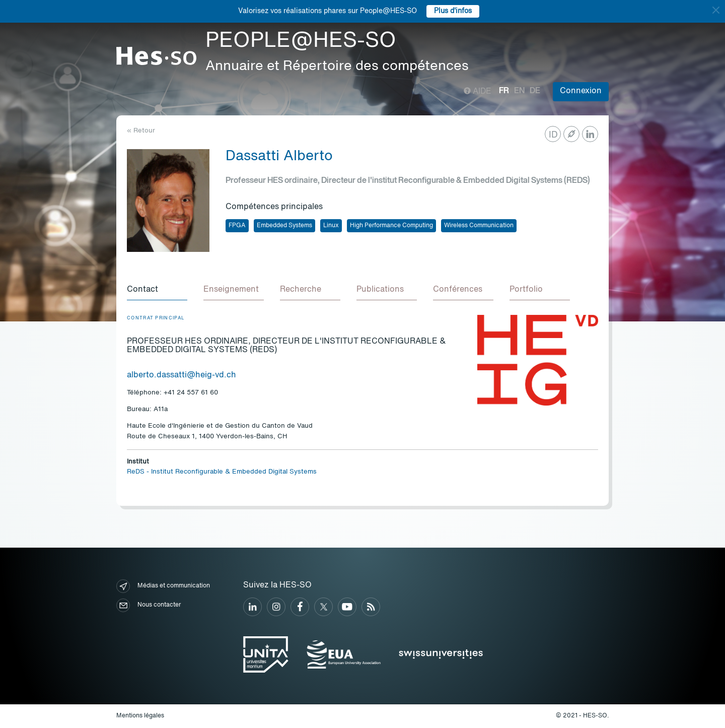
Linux (331, 226)
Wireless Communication (479, 226)
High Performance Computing (391, 226)
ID (553, 135)
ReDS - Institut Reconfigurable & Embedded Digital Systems (222, 472)
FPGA (237, 226)
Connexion (581, 91)
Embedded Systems (284, 226)
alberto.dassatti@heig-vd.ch (182, 375)
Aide (478, 92)
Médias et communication (163, 586)
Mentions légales (140, 716)
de (535, 91)
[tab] (157, 290)
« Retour (141, 131)
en (519, 91)
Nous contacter (149, 605)
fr (504, 91)
